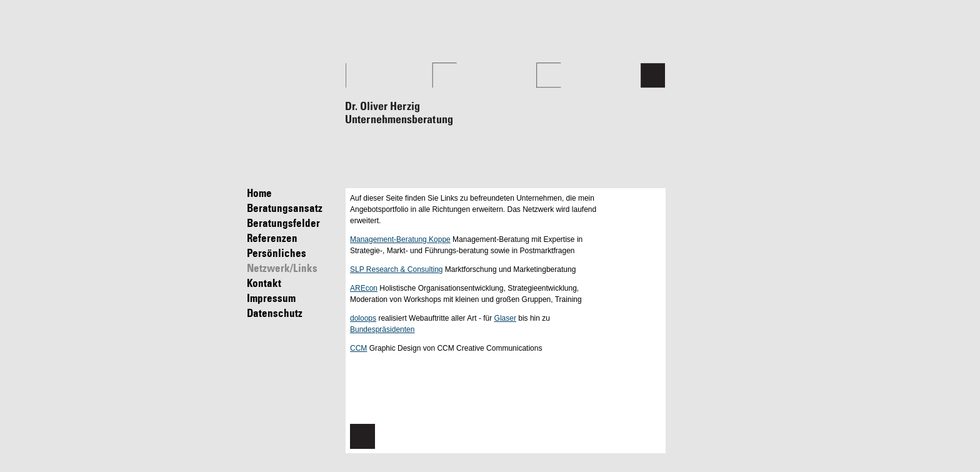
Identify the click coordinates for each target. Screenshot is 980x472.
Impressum (294, 299)
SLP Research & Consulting (397, 269)
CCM (358, 348)
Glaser (505, 318)
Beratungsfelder (294, 223)
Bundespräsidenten (382, 329)
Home (294, 193)
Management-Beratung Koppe (400, 239)
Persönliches (294, 254)
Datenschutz (294, 314)
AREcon (364, 288)
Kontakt (294, 284)
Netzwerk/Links (294, 269)
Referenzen (294, 239)
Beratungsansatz (294, 208)
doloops (363, 318)
